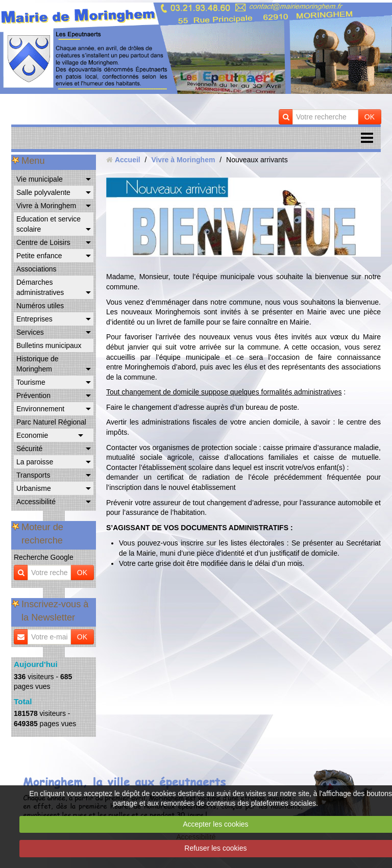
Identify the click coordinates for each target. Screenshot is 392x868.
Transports (33, 475)
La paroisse (35, 462)
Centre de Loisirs (43, 242)
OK (370, 117)
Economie (32, 435)
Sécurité (29, 449)
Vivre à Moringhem (46, 206)
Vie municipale (40, 179)
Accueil (128, 160)
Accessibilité (36, 502)
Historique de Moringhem (38, 364)
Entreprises (34, 319)
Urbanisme (34, 488)
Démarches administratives (40, 287)
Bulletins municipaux (49, 345)
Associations (36, 269)
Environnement (40, 409)
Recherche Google (44, 557)
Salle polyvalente (43, 192)
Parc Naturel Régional (51, 422)
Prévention (33, 395)
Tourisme (31, 382)
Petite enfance (39, 256)
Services (30, 332)
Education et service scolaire (48, 224)
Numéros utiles (40, 306)
